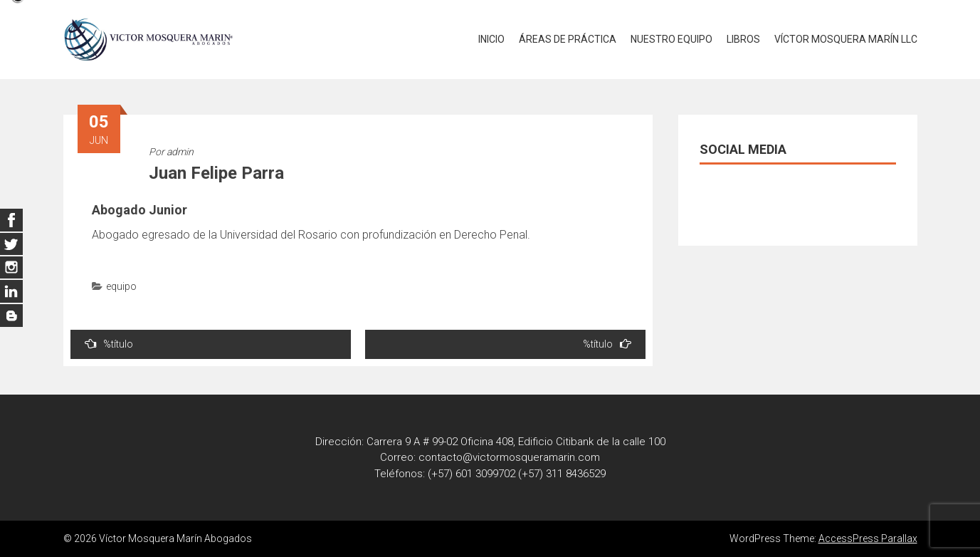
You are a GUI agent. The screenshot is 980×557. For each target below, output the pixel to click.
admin (180, 152)
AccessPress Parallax (868, 538)
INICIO (491, 39)
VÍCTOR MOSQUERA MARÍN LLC (846, 39)
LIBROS (743, 39)
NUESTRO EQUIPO (671, 39)
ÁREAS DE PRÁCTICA (568, 39)
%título (109, 344)
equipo (121, 286)
